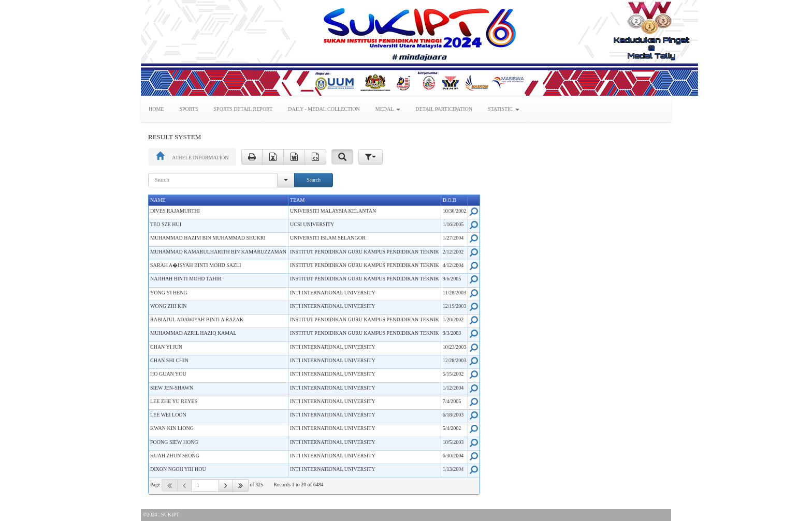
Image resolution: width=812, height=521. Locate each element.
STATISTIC (504, 109)
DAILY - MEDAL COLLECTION (324, 109)
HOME (156, 109)
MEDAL (388, 109)
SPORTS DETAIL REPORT (243, 109)
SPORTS (189, 109)
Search (314, 180)
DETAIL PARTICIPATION (444, 109)
